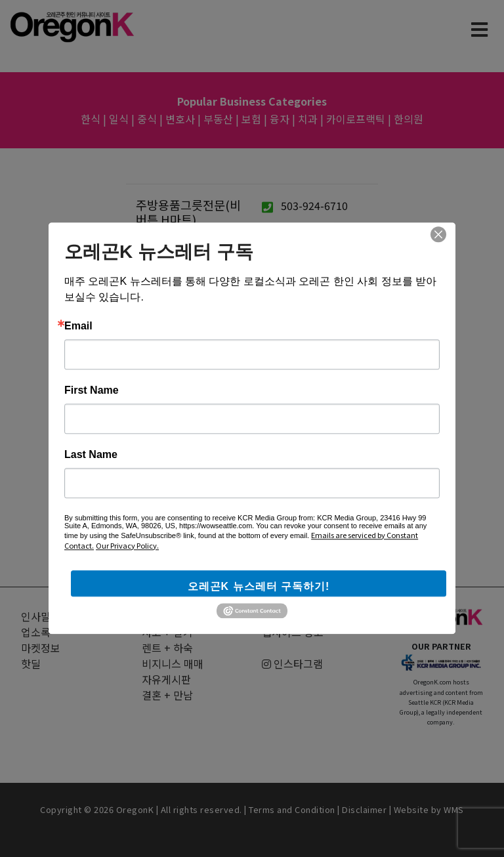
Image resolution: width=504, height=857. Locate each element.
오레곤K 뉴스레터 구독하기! (259, 586)
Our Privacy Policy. (127, 545)
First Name (92, 390)
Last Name (91, 455)
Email (78, 326)
